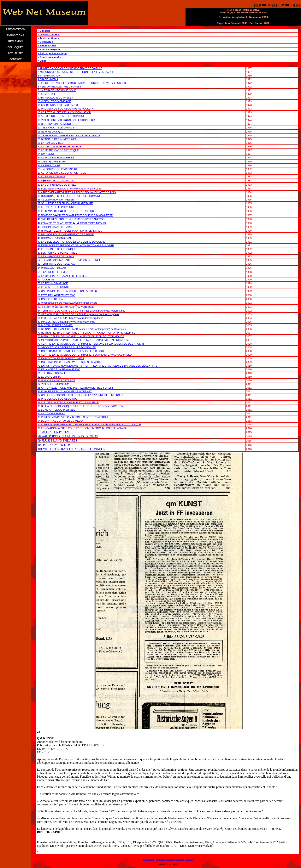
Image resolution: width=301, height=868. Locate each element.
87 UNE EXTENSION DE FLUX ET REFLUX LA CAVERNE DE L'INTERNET (80, 395)
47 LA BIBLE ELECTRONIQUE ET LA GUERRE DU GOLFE (71, 242)
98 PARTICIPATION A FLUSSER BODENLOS (68, 436)
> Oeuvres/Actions (49, 34)
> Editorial (44, 31)
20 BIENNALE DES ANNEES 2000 (57, 139)
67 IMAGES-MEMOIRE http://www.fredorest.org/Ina (66, 322)
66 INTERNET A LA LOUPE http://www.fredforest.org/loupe (70, 318)
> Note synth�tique (49, 50)
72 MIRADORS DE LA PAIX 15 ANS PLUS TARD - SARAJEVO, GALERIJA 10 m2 (83, 340)
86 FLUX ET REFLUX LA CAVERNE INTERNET (65, 391)
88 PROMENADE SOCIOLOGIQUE (58, 399)
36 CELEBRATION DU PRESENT (56, 200)
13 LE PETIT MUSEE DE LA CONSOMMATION (64, 112)
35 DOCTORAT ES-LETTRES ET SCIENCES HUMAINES (70, 196)
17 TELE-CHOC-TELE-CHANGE (56, 128)
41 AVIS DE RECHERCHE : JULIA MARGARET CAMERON (71, 219)
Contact (189, 860)
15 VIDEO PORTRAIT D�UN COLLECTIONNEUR (66, 120)
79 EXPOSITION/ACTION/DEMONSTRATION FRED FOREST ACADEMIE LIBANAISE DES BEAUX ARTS (97, 366)
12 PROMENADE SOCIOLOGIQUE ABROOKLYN (65, 109)
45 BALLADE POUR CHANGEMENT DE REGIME (66, 234)
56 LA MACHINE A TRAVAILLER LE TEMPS (62, 276)
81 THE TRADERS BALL (52, 373)
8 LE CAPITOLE (47, 94)
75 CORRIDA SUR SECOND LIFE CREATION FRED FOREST (73, 351)
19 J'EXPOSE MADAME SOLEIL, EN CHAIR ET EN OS (69, 135)
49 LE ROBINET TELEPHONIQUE (57, 249)
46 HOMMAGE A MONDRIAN (54, 238)
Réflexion (170, 860)
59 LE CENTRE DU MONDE (53, 287)
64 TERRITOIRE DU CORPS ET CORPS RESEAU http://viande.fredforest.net (81, 311)
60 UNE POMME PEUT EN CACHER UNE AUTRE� (67, 291)
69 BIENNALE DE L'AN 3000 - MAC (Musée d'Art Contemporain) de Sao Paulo (82, 329)
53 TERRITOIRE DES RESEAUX (56, 264)
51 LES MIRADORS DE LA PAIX (56, 256)
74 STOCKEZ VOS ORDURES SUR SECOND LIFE (67, 347)
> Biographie (45, 42)
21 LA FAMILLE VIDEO (50, 143)
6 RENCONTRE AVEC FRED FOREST (59, 87)
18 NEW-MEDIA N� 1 (50, 132)
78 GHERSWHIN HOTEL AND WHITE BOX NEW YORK (69, 362)
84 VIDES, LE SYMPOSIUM (53, 384)
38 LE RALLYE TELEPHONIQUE (56, 207)
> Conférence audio (49, 57)
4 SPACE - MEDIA (48, 79)
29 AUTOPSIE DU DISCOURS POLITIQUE (62, 173)
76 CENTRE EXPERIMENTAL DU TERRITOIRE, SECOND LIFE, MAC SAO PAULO (85, 355)
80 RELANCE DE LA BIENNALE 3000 (59, 369)
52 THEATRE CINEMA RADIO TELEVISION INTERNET (69, 260)
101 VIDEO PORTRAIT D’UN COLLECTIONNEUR (71, 449)
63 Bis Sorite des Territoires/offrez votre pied (66, 307)
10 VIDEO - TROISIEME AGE (54, 101)
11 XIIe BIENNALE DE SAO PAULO (58, 105)
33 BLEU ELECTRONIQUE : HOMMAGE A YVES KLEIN (69, 189)
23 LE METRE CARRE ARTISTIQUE (58, 150)
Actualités (180, 860)
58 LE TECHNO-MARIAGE (53, 283)
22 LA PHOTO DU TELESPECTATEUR (59, 147)
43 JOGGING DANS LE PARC (55, 227)
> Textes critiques (48, 38)
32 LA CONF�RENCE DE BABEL (57, 185)
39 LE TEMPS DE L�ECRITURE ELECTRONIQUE (67, 211)
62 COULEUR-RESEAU (51, 299)
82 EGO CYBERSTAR (50, 377)
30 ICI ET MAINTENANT (51, 176)
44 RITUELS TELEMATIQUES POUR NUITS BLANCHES (70, 231)
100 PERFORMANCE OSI (55, 445)
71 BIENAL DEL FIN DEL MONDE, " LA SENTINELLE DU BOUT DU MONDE (81, 336)
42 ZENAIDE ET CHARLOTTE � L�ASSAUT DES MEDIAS (72, 223)
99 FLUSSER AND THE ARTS (57, 440)
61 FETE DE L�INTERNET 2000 (56, 295)
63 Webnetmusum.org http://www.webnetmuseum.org (67, 303)
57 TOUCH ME (46, 280)
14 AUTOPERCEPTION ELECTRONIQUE (61, 116)
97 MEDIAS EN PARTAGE (55, 432)
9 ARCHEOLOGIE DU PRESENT (56, 98)
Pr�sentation (148, 860)
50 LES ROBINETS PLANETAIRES (57, 253)
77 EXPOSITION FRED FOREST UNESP (61, 358)
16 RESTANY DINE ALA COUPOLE (58, 124)
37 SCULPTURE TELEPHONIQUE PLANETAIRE (65, 203)
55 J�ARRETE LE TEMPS (53, 272)
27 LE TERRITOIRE (49, 165)
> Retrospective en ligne (52, 53)
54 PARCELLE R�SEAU (52, 268)
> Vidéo (42, 61)
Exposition (160, 860)
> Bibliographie (47, 45)
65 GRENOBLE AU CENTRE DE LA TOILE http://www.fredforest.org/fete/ (78, 314)
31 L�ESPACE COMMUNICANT (56, 180)
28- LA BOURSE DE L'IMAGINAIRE (58, 169)
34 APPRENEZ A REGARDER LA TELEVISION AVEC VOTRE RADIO (77, 192)
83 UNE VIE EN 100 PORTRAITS (56, 380)
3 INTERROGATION (49, 76)
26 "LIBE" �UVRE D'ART (52, 162)
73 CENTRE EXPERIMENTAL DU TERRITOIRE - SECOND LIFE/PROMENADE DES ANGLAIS (91, 344)
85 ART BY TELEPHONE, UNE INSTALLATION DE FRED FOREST (75, 388)
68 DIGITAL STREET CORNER (55, 325)
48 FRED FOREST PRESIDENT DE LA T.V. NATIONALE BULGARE (76, 245)
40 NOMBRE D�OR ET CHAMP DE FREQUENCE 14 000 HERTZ (75, 215)
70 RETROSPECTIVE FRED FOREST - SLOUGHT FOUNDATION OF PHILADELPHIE (86, 333)
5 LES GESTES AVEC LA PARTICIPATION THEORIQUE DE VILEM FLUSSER (82, 83)
